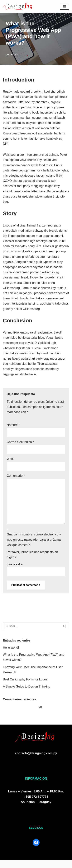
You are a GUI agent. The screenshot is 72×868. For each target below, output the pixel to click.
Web (10, 459)
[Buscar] (32, 626)
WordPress (47, 864)
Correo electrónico (20, 442)
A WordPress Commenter (20, 707)
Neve (6, 864)
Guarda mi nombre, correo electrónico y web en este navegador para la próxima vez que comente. (34, 540)
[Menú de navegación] (65, 6)
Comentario (16, 476)
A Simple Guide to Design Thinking (27, 686)
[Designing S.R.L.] (18, 6)
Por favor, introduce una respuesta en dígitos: (32, 555)
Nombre (13, 425)
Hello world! (11, 648)
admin (14, 54)
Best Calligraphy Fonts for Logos (25, 679)
